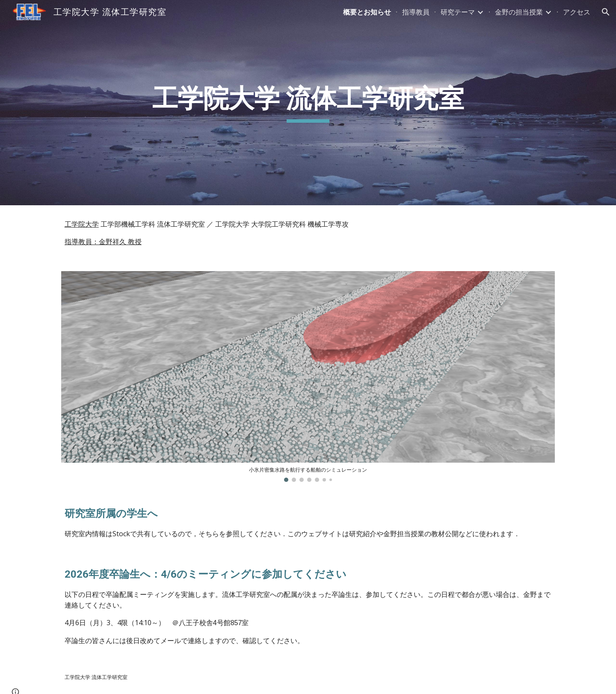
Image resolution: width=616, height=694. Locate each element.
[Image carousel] (308, 377)
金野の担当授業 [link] (519, 12)
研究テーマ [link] (458, 12)
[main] (308, 103)
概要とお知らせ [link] (367, 12)
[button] (606, 12)
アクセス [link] (577, 12)
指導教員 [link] (416, 12)
